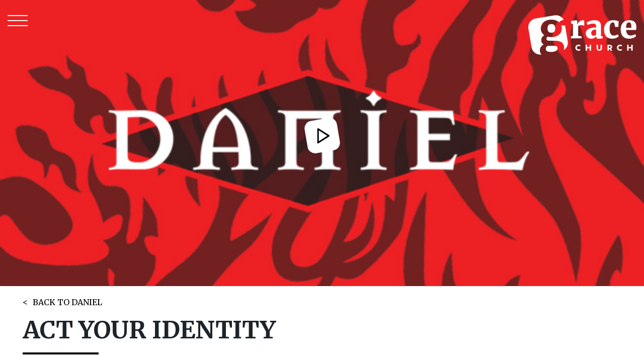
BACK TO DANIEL (67, 302)
